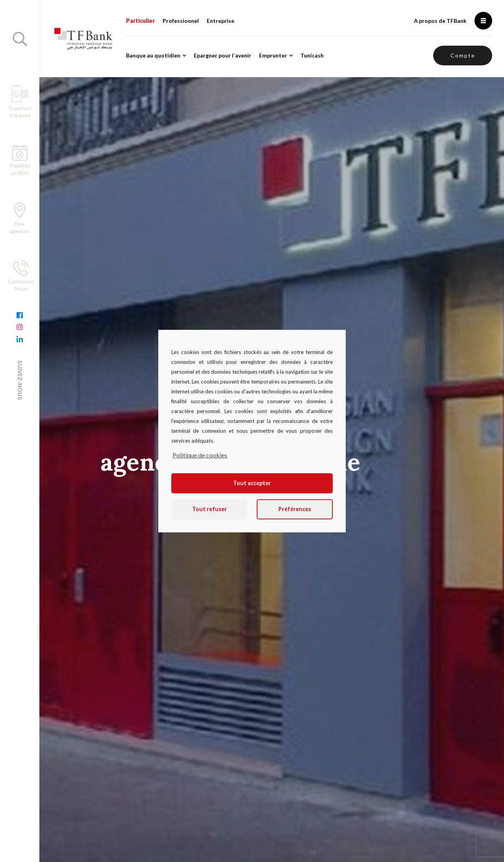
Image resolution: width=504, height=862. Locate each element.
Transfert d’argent (20, 102)
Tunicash (312, 55)
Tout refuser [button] (209, 509)
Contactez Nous (21, 276)
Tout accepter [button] (252, 483)
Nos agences (19, 218)
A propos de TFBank (440, 21)
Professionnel (181, 21)
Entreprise (220, 21)
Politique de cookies (200, 455)
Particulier (140, 21)
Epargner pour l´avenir (222, 55)
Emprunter (273, 55)
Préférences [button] (295, 509)
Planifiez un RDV (20, 161)
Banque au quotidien (153, 55)
